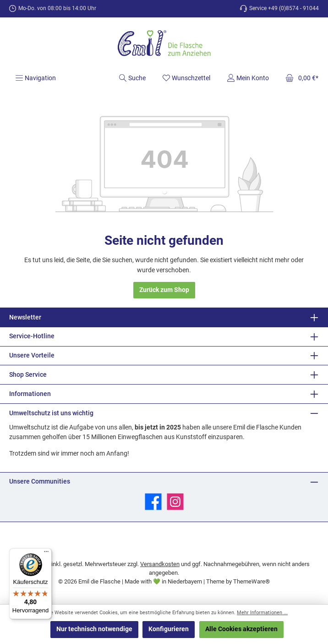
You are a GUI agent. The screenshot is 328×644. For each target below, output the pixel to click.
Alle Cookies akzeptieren (241, 629)
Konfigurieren (169, 629)
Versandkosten (160, 564)
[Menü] (36, 78)
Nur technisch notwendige (94, 629)
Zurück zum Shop (164, 290)
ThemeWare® (251, 581)
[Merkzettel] (186, 78)
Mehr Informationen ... (262, 613)
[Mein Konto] (248, 78)
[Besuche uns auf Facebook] (153, 502)
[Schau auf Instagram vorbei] (175, 502)
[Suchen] (132, 78)
